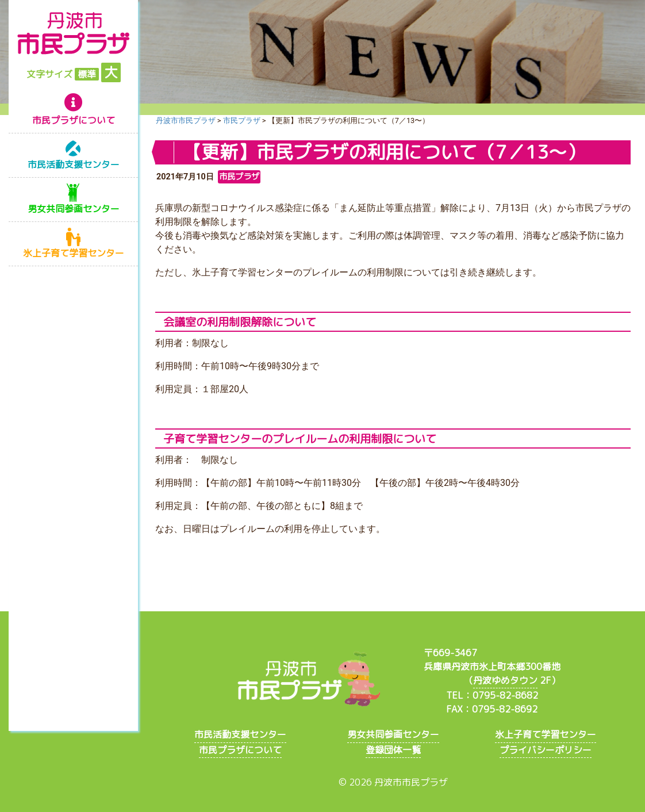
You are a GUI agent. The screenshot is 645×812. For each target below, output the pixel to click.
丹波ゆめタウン (505, 680)
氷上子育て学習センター (74, 253)
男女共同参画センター (74, 209)
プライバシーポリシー (546, 750)
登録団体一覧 (393, 750)
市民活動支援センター (74, 164)
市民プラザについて (74, 120)
